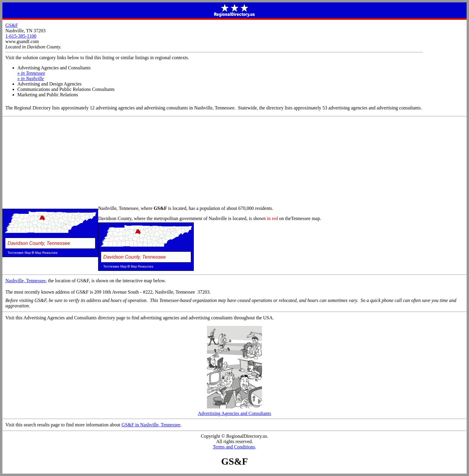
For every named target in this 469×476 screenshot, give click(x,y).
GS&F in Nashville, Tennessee (151, 425)
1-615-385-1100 (21, 36)
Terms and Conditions (234, 447)
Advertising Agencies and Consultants (235, 411)
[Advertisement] (234, 161)
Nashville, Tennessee (26, 281)
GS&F (12, 25)
